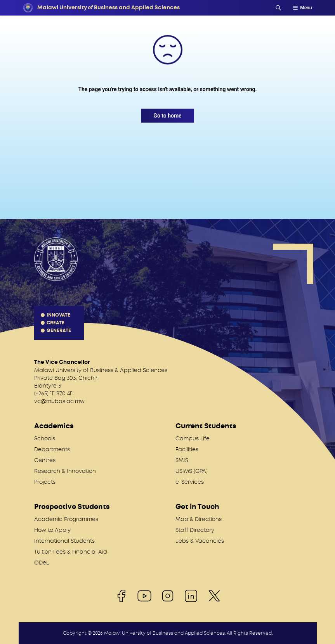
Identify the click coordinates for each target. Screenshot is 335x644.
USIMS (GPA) (192, 471)
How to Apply (52, 530)
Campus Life (193, 438)
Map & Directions (199, 519)
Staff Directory (195, 530)
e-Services (190, 482)
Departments (52, 449)
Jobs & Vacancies (200, 541)
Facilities (187, 449)
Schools (45, 438)
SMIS (182, 460)
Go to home (167, 116)
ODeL (42, 563)
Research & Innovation (65, 471)
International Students (64, 541)
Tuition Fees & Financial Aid (71, 552)
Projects (45, 482)
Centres (45, 460)
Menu (302, 8)
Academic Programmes (66, 519)
